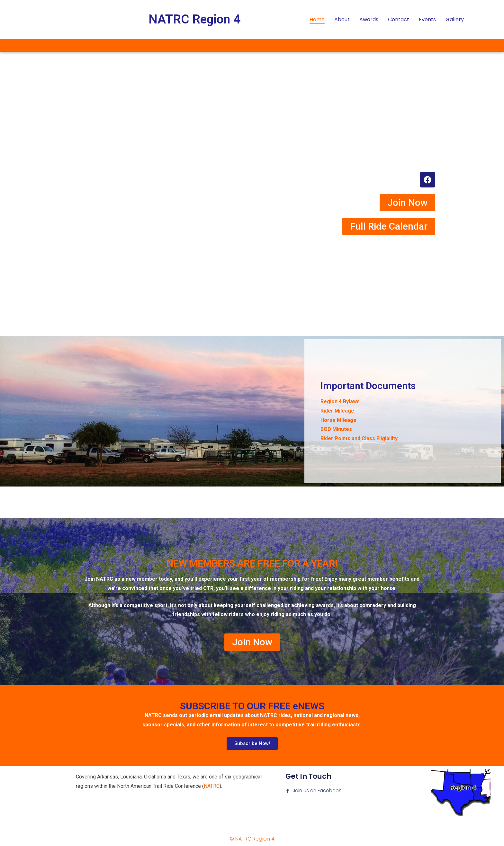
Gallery (455, 19)
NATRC (212, 786)
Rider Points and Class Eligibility (359, 438)
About (342, 19)
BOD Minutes (336, 429)
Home (317, 19)
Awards (369, 19)
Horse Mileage (338, 420)
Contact (399, 19)
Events (427, 19)
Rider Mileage (337, 411)
